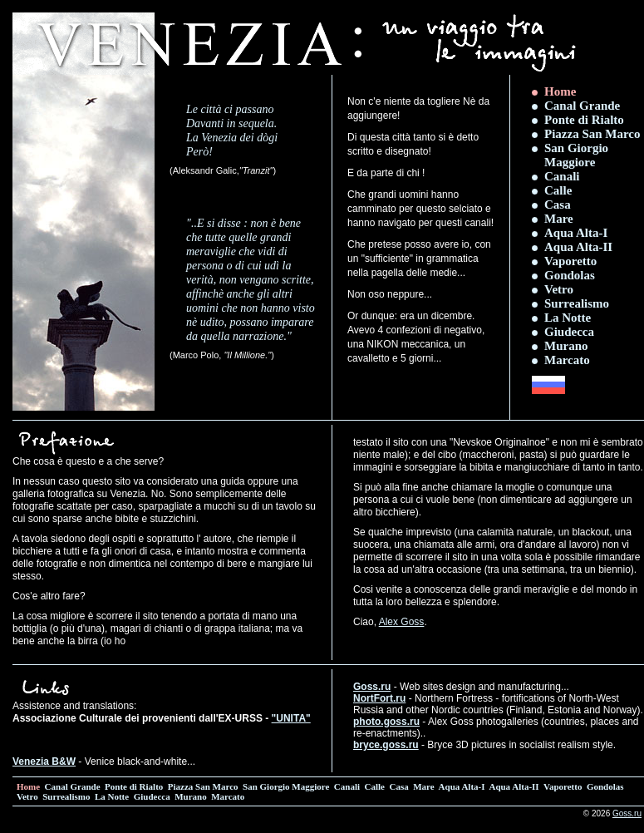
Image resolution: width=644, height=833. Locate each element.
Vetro (559, 289)
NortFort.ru (379, 698)
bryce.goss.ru (386, 745)
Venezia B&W (44, 762)
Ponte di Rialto (584, 120)
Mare (559, 219)
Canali (562, 176)
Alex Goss (402, 622)
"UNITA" (291, 718)
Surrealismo (577, 303)
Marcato (567, 360)
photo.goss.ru (386, 722)
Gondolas (570, 275)
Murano (566, 346)
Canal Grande (582, 106)
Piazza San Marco (592, 134)
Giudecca (569, 332)
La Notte (568, 318)
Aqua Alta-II (578, 247)
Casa (558, 205)
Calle (558, 190)
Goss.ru (372, 687)
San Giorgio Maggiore (576, 155)
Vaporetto (570, 261)
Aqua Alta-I (576, 233)
